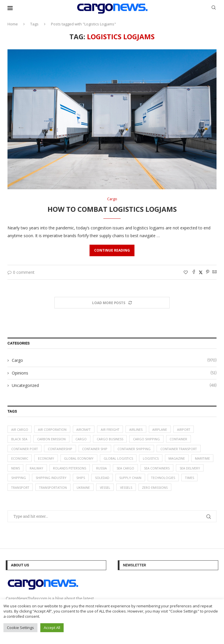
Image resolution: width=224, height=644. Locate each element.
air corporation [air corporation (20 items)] (53, 429)
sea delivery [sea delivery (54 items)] (22, 479)
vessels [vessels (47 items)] (148, 489)
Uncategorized (114, 386)
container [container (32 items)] (180, 439)
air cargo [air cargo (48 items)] (20, 429)
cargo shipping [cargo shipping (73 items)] (147, 439)
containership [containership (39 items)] (61, 449)
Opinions (114, 373)
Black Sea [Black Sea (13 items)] (19, 439)
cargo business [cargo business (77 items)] (111, 439)
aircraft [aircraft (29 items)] (85, 429)
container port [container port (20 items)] (25, 449)
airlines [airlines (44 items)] (138, 429)
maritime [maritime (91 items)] (19, 469)
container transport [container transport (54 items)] (181, 449)
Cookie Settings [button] (20, 628)
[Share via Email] (214, 272)
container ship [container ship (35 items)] (96, 449)
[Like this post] (186, 272)
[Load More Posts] (112, 303)
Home (13, 24)
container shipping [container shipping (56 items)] (136, 449)
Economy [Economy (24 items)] (46, 459)
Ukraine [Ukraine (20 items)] (105, 489)
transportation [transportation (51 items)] (74, 489)
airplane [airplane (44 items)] (162, 429)
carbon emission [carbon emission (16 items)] (52, 439)
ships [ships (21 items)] (112, 479)
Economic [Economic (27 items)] (20, 459)
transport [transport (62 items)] (40, 489)
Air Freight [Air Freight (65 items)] (111, 429)
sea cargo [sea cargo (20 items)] (152, 469)
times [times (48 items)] (16, 489)
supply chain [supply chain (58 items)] (162, 479)
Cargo (114, 361)
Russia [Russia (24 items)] (128, 469)
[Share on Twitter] (201, 272)
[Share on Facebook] (194, 272)
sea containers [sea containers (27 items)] (184, 469)
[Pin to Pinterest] (208, 272)
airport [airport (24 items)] (186, 429)
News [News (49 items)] (41, 469)
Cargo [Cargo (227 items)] (82, 439)
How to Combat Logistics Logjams (112, 209)
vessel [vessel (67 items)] (127, 489)
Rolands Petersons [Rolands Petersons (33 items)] (96, 469)
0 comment (21, 272)
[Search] (214, 8)
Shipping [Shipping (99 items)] (49, 479)
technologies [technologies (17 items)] (195, 479)
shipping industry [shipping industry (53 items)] (82, 479)
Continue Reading (112, 250)
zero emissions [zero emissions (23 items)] (177, 489)
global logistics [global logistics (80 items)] (119, 459)
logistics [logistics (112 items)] (152, 459)
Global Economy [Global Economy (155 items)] (79, 459)
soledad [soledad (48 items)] (134, 479)
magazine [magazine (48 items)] (178, 459)
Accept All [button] (52, 628)
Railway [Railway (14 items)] (62, 469)
